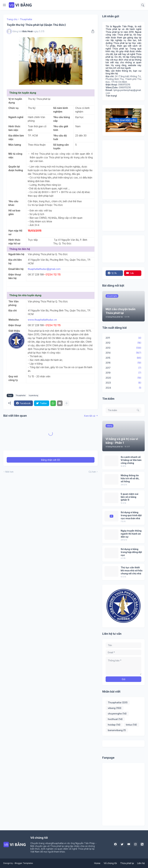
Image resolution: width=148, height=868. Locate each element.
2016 (123, 363)
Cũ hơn (92, 472)
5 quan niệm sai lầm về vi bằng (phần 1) (129, 497)
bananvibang (117, 730)
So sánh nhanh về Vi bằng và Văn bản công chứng (131, 460)
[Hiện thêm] (66, 404)
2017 (123, 368)
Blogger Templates (24, 863)
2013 (123, 348)
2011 (123, 338)
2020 (123, 378)
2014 (123, 353)
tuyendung (34, 396)
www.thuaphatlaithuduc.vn (42, 320)
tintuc (131, 725)
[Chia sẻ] (92, 32)
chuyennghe (117, 714)
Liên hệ (141, 863)
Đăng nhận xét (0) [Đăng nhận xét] (51, 460)
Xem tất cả (90, 416)
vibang (115, 708)
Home (97, 863)
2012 (123, 343)
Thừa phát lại (127, 863)
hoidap (114, 725)
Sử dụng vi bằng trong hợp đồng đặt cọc (131, 552)
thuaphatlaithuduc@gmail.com (44, 270)
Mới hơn (9, 472)
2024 (123, 388)
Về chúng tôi (110, 863)
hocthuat (115, 719)
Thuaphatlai (26, 20)
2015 (123, 358)
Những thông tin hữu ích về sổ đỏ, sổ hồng (130, 478)
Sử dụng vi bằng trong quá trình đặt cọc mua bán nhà (131, 515)
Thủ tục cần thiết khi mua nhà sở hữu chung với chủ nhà (132, 570)
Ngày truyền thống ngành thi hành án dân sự (131, 534)
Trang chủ (12, 20)
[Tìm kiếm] (143, 5)
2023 (123, 383)
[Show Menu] (4, 5)
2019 (123, 373)
